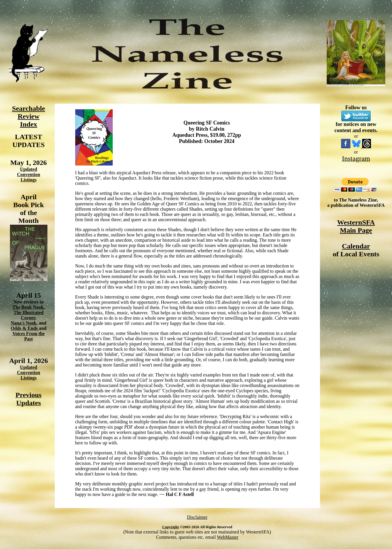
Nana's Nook (24, 323)
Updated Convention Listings (29, 174)
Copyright (171, 527)
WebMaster (228, 537)
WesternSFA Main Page (356, 226)
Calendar (356, 246)
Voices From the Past (28, 336)
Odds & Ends (25, 328)
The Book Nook (28, 307)
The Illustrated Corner (29, 315)
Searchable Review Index (29, 116)
